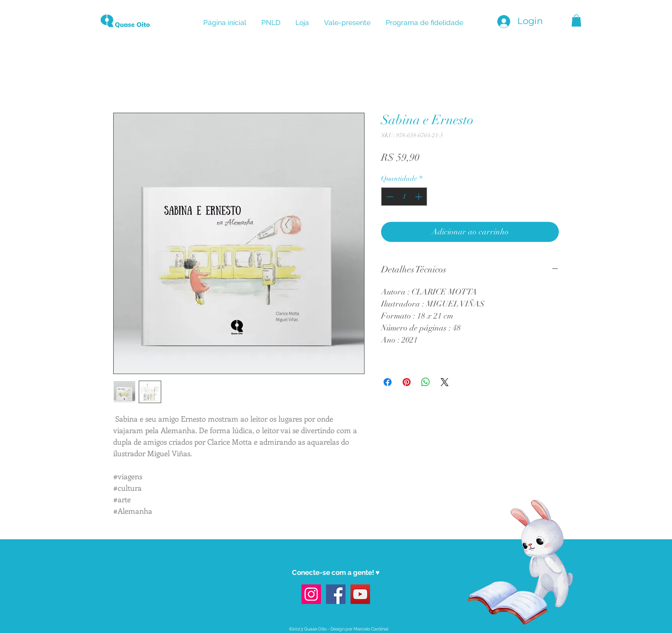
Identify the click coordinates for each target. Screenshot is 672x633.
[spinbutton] (404, 197)
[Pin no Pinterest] (407, 382)
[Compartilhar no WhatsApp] (426, 382)
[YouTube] (360, 594)
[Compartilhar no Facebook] (388, 382)
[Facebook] (336, 594)
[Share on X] (445, 382)
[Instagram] (311, 594)
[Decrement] (389, 197)
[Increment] (419, 197)
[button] (576, 21)
